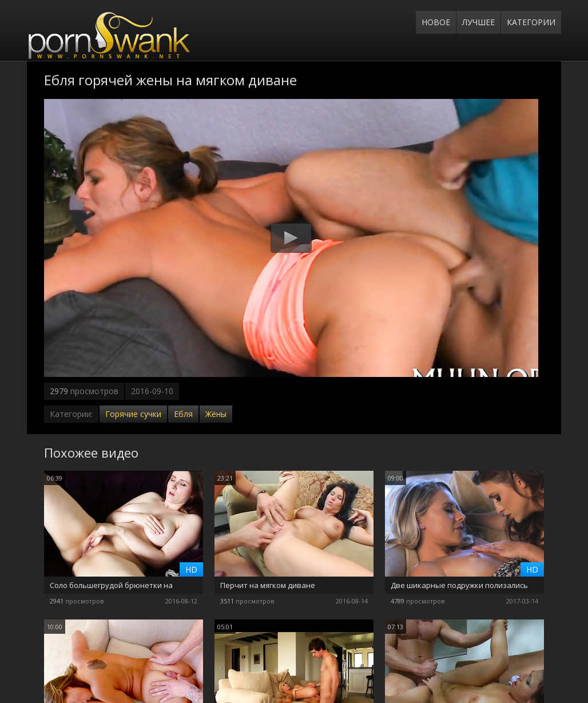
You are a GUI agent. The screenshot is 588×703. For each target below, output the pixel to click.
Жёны (216, 414)
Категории (531, 22)
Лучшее (478, 22)
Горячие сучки (133, 414)
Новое (436, 22)
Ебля (183, 414)
